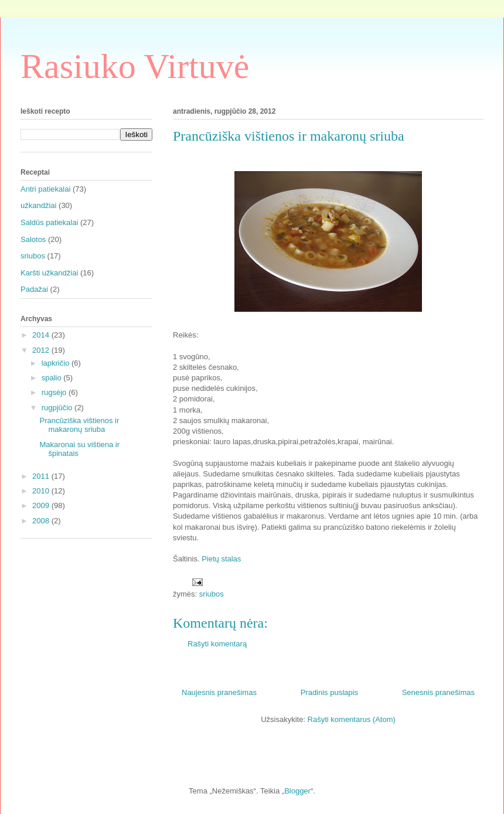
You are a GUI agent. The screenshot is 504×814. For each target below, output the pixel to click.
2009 (42, 505)
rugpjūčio (58, 408)
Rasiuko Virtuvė (135, 66)
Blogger (297, 791)
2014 (42, 335)
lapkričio (57, 363)
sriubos (212, 594)
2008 (42, 521)
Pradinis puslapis (329, 692)
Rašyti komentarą (217, 644)
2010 (42, 491)
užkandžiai (38, 205)
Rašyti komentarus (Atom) (352, 719)
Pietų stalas (221, 559)
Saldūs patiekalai (49, 222)
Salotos (33, 239)
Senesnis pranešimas (438, 692)
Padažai (34, 289)
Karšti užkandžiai (49, 273)
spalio (53, 378)
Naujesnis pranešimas (219, 692)
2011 (42, 476)
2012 (42, 350)
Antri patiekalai (45, 189)
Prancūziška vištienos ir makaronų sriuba (79, 425)
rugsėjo (55, 392)
